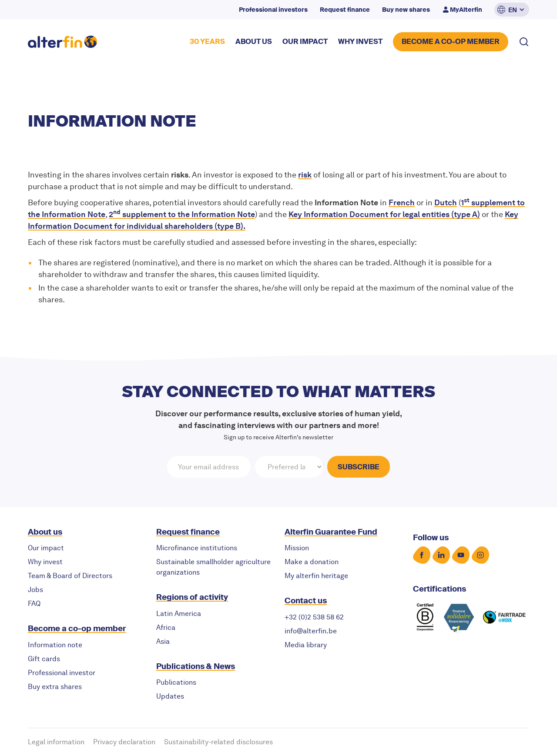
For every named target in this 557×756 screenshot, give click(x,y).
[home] (62, 42)
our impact (305, 42)
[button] (512, 10)
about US (254, 42)
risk (305, 175)
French (402, 202)
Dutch (446, 202)
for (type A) (384, 214)
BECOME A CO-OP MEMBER (451, 42)
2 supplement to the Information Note (182, 214)
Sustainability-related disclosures (218, 742)
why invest (360, 42)
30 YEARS (207, 42)
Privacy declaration (124, 742)
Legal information (56, 742)
